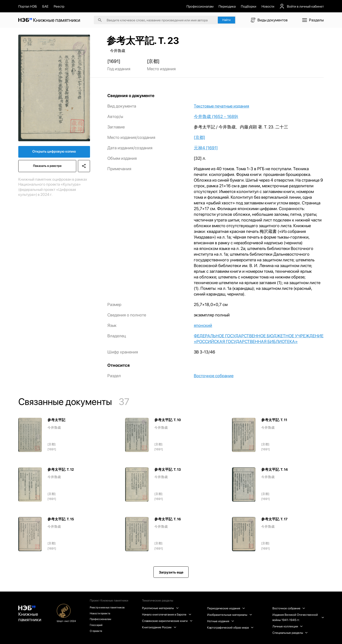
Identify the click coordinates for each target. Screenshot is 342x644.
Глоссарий (97, 627)
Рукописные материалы (161, 608)
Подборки (249, 6)
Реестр (59, 6)
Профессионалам (200, 6)
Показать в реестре (47, 168)
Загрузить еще (171, 572)
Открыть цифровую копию (54, 153)
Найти (226, 20)
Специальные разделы (290, 633)
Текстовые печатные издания (221, 106)
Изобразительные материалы (230, 615)
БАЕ (45, 6)
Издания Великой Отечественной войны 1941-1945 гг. (298, 617)
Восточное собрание (214, 376)
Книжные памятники (31, 615)
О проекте (97, 633)
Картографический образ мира (231, 628)
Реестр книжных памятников (110, 608)
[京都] (199, 137)
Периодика (227, 6)
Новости (268, 6)
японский (203, 325)
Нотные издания (221, 621)
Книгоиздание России (160, 627)
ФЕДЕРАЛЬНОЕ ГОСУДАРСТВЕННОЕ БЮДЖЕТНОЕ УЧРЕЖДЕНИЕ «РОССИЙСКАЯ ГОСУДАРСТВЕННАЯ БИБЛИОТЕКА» (259, 339)
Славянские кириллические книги (168, 621)
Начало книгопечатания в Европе (168, 614)
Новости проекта (102, 614)
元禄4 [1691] (206, 148)
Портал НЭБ (28, 6)
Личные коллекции (288, 626)
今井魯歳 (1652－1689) (216, 116)
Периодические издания (227, 608)
